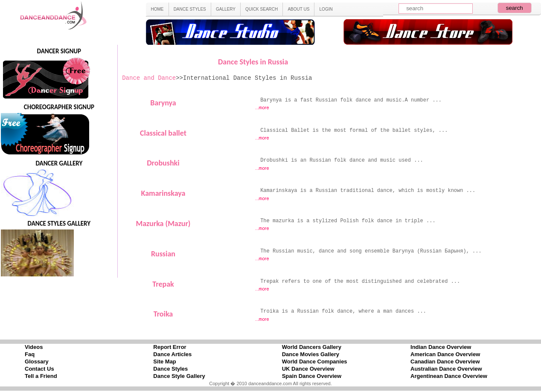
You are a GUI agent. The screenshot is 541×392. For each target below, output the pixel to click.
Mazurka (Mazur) (163, 224)
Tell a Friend (41, 376)
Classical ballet (163, 133)
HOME (157, 9)
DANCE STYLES (190, 9)
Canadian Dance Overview (445, 362)
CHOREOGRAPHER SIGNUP (59, 107)
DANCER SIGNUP (59, 51)
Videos (34, 347)
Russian (163, 254)
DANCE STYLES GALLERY (59, 224)
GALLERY (226, 9)
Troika (163, 314)
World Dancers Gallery (312, 347)
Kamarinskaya (163, 193)
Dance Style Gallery (179, 376)
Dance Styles (170, 369)
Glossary (37, 362)
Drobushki (163, 163)
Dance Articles (172, 354)
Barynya (163, 103)
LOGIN (326, 9)
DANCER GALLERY (59, 163)
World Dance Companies (315, 362)
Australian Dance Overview (446, 369)
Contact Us (39, 369)
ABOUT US (298, 9)
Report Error (170, 347)
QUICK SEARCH (262, 9)
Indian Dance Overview (441, 347)
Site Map (164, 362)
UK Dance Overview (308, 369)
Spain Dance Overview (312, 376)
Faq (30, 354)
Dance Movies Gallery (311, 354)
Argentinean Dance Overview (449, 376)
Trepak (163, 284)
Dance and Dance (149, 78)
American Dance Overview (445, 354)
